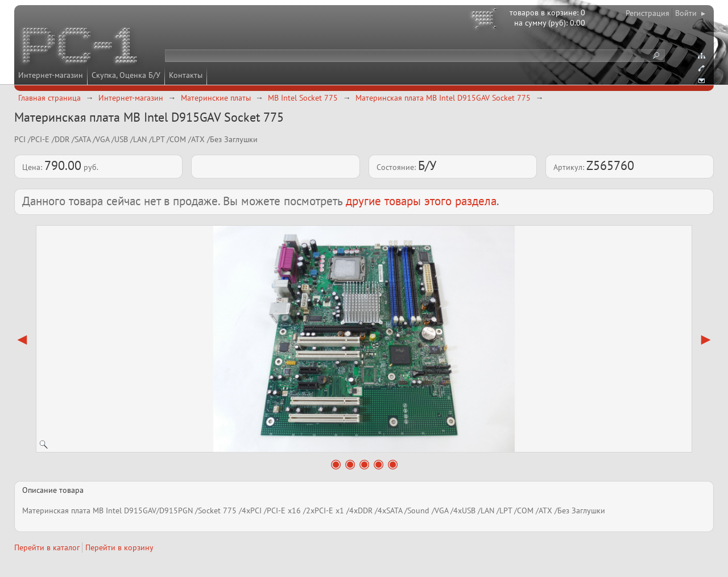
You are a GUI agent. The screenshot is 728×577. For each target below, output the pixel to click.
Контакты (186, 75)
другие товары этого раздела (421, 201)
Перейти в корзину (119, 547)
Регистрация (648, 13)
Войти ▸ (690, 13)
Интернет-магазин (51, 75)
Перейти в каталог (47, 547)
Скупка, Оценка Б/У (126, 75)
